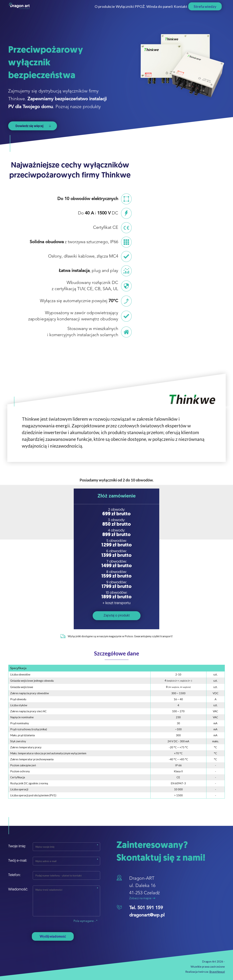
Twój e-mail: (18, 861)
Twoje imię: (17, 846)
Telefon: (14, 875)
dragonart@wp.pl (147, 915)
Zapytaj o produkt (117, 616)
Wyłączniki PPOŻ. (93, 10)
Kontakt (168, 10)
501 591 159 (150, 908)
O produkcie (55, 10)
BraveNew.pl (217, 972)
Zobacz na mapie (142, 898)
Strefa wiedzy (205, 10)
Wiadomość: (18, 890)
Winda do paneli (135, 10)
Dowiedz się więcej (33, 126)
